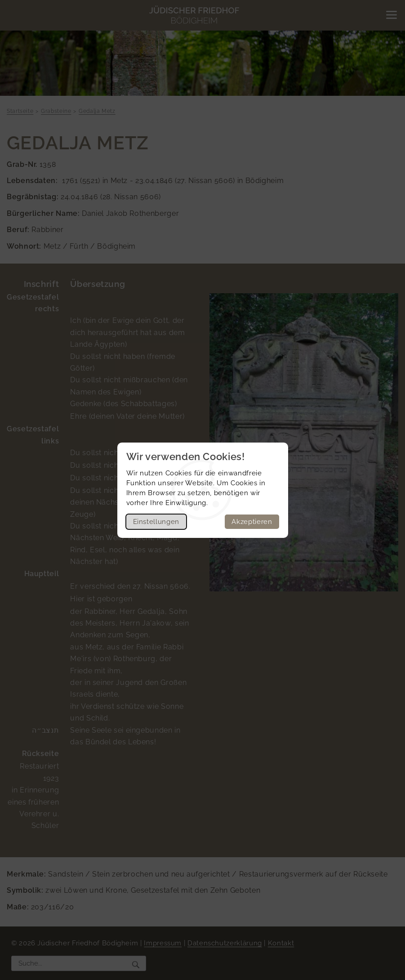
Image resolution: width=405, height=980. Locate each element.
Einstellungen (156, 522)
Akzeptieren (252, 522)
